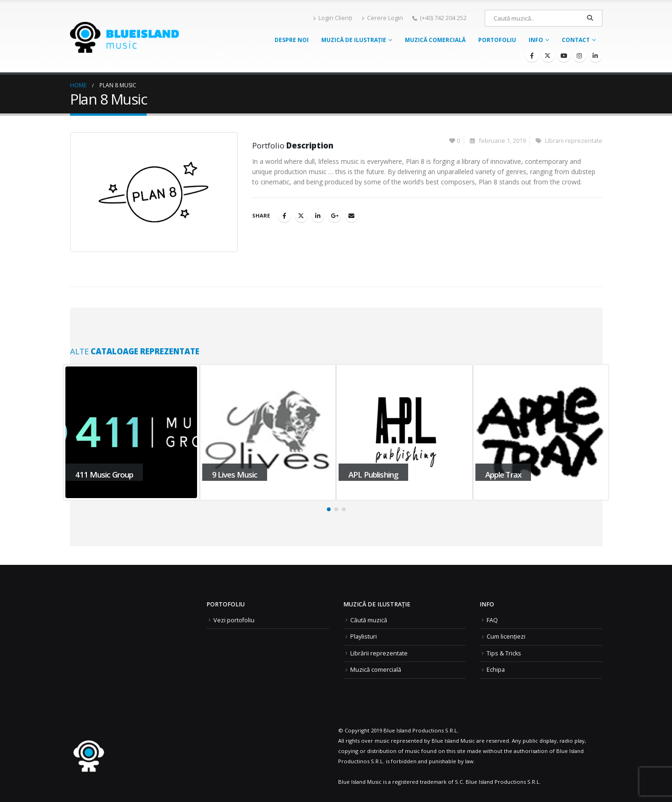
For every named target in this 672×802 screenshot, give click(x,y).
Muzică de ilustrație (354, 40)
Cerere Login (382, 18)
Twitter (301, 216)
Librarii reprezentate (574, 141)
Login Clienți (332, 18)
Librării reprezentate (379, 653)
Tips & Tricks (504, 653)
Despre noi (292, 40)
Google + (335, 216)
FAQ (492, 620)
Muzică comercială (435, 40)
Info (536, 40)
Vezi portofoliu (234, 620)
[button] (329, 509)
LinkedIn (318, 216)
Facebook (284, 216)
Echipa (496, 670)
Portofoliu (497, 40)
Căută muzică (369, 620)
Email (352, 216)
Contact (576, 40)
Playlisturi (364, 637)
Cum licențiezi (506, 637)
